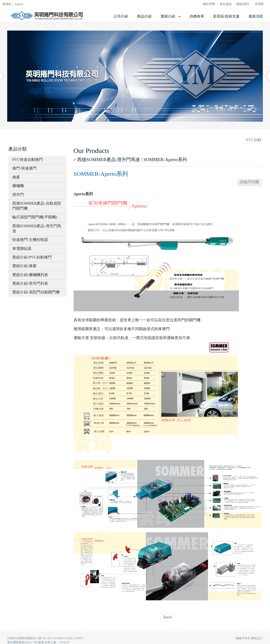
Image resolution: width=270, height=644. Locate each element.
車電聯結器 (22, 249)
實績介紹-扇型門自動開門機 (36, 292)
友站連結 (226, 4)
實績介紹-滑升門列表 (30, 283)
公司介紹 (121, 16)
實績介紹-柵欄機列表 (30, 275)
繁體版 (7, 4)
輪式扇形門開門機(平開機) (35, 217)
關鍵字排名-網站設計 (249, 638)
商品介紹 (144, 16)
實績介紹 (168, 16)
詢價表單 (197, 16)
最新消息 (256, 16)
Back (168, 617)
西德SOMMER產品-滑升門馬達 (37, 228)
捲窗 (16, 177)
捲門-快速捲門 (24, 168)
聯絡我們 (243, 4)
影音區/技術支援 (226, 16)
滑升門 (18, 195)
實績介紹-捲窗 (24, 266)
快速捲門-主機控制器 (30, 240)
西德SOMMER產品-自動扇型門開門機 (37, 206)
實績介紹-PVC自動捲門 (32, 257)
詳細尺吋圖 (249, 182)
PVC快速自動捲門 (28, 160)
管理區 (259, 4)
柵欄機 (18, 186)
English (19, 4)
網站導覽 (209, 4)
